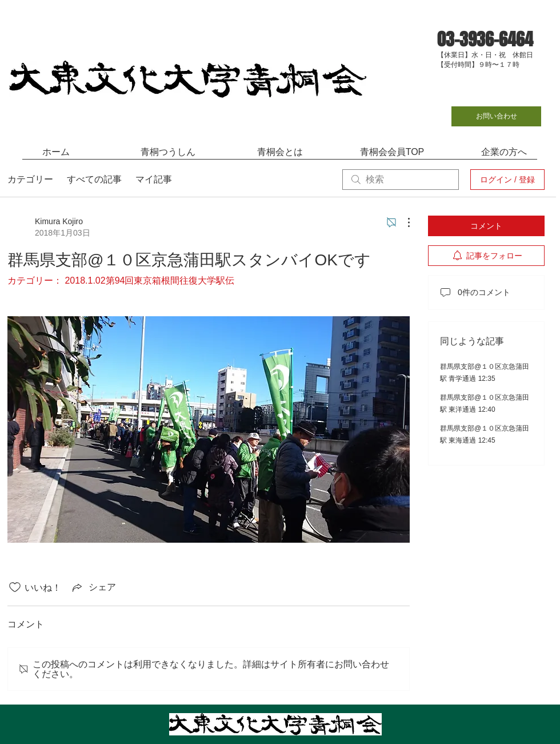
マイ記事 (154, 179)
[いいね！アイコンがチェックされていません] (15, 587)
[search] (401, 180)
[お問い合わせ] (496, 116)
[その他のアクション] (403, 222)
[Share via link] (93, 587)
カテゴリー (30, 179)
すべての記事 (94, 179)
